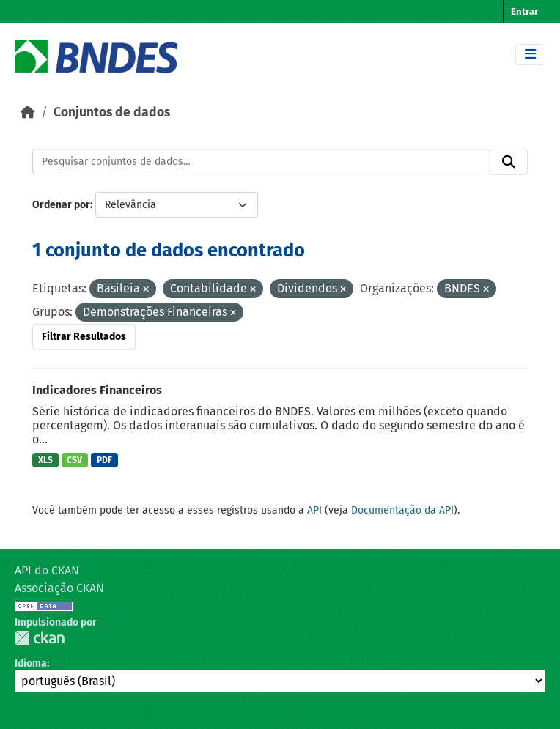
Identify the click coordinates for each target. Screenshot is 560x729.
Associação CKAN (59, 588)
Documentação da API (402, 510)
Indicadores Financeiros (97, 390)
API (314, 510)
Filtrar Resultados (84, 337)
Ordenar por (61, 205)
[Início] (28, 112)
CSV (74, 460)
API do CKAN (47, 570)
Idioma (31, 663)
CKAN (40, 638)
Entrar (524, 11)
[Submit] (509, 162)
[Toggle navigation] (530, 55)
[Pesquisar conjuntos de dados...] (261, 162)
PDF (104, 460)
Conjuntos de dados (112, 112)
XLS (45, 460)
